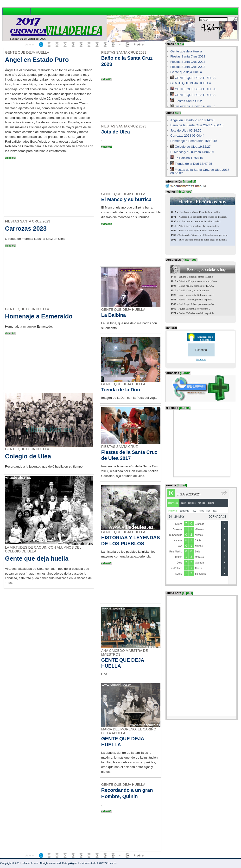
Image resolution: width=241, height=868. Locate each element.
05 (73, 44)
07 (89, 44)
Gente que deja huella (37, 558)
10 (113, 44)
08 (97, 44)
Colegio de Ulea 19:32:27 (193, 147)
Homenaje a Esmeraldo (39, 316)
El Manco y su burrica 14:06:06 (192, 152)
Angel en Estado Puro (37, 60)
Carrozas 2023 (26, 228)
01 (41, 44)
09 (105, 44)
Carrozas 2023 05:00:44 (187, 136)
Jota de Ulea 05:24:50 (186, 130)
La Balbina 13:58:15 (189, 158)
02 (49, 44)
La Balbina (114, 315)
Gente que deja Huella (186, 51)
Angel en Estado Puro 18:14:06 (192, 120)
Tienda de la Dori (121, 390)
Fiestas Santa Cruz (188, 101)
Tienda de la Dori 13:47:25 (193, 164)
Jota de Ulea (116, 132)
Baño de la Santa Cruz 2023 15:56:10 (197, 125)
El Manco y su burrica (126, 199)
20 (127, 44)
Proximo (139, 44)
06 (81, 44)
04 (65, 44)
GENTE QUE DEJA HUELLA (195, 78)
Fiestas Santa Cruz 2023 (188, 56)
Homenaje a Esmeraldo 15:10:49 (193, 141)
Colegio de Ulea (28, 456)
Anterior (30, 44)
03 (57, 44)
